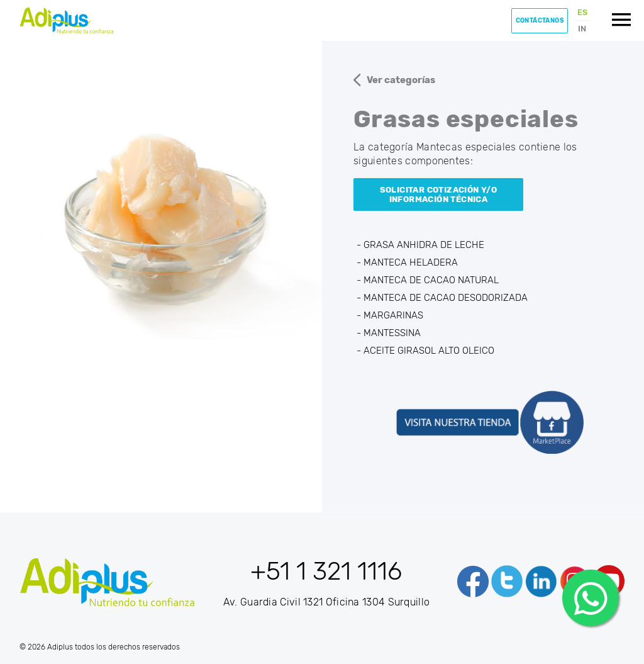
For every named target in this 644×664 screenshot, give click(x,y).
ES (582, 12)
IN (582, 29)
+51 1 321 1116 (326, 571)
